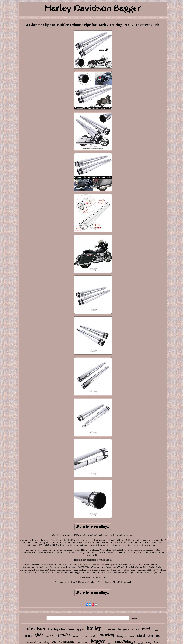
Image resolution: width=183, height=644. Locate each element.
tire (78, 643)
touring (107, 635)
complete (78, 636)
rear (151, 636)
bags (86, 636)
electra (110, 643)
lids (158, 636)
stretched (67, 641)
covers (85, 643)
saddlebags (125, 641)
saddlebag (44, 642)
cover (132, 637)
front (28, 636)
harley (94, 628)
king (149, 642)
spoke (94, 636)
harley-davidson (61, 629)
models (141, 643)
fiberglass (122, 636)
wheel (141, 636)
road (146, 629)
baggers (124, 629)
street (136, 629)
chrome (156, 630)
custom (109, 629)
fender (64, 635)
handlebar (51, 636)
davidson (36, 629)
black (157, 642)
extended (31, 642)
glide (39, 635)
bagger (98, 641)
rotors (80, 630)
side (54, 642)
